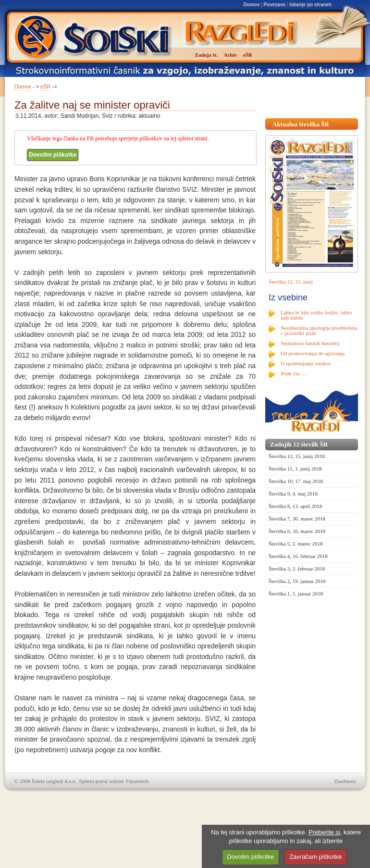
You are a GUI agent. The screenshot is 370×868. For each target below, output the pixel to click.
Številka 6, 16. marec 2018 (297, 531)
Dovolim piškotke (53, 155)
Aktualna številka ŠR (301, 124)
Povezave (274, 5)
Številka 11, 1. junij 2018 (295, 469)
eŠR (45, 87)
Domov (251, 5)
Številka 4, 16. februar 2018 (298, 556)
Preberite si (324, 832)
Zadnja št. (206, 55)
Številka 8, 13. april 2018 (295, 506)
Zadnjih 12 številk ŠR (299, 444)
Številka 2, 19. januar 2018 (297, 581)
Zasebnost (345, 781)
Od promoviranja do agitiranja (313, 353)
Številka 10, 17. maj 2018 (296, 481)
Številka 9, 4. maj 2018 (293, 494)
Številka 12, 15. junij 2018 (297, 456)
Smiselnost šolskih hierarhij (310, 343)
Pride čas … (294, 373)
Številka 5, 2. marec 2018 (296, 544)
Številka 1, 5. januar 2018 (296, 594)
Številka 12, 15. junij (291, 282)
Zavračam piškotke (315, 857)
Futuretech (137, 781)
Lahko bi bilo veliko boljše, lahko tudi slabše (316, 315)
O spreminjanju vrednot (306, 363)
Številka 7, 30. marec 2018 (297, 519)
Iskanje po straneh (310, 5)
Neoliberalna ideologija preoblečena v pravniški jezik (319, 330)
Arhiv (231, 55)
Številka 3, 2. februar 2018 (297, 569)
